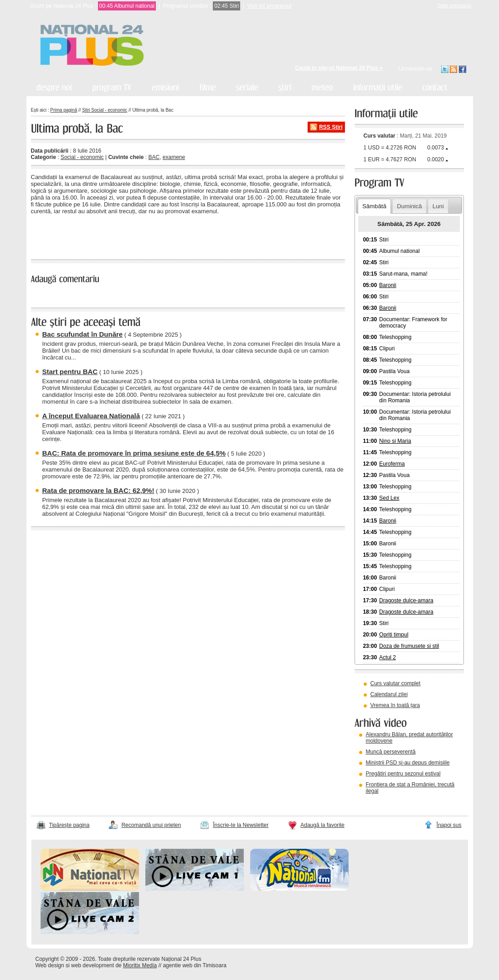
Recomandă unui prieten (151, 825)
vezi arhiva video (379, 802)
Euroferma (392, 464)
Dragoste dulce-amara (406, 600)
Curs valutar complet (396, 683)
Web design (50, 965)
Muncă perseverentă (391, 752)
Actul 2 (388, 657)
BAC (154, 157)
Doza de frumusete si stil (409, 646)
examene (174, 157)
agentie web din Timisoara (194, 965)
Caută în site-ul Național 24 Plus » (339, 68)
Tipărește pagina (69, 825)
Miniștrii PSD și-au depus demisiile (408, 763)
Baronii (388, 285)
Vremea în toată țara (395, 705)
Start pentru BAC (70, 372)
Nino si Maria (395, 441)
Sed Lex (389, 498)
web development (93, 965)
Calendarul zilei (389, 694)
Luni (438, 206)
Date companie (455, 5)
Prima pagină (64, 110)
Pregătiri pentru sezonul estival (403, 774)
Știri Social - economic (105, 110)
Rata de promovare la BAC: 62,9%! (98, 490)
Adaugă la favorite (322, 825)
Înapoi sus (449, 825)
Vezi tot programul (269, 6)
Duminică (409, 206)
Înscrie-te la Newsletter (241, 825)
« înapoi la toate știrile (62, 236)
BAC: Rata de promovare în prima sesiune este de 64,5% (134, 453)
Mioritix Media (140, 965)
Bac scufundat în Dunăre (83, 334)
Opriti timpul (394, 635)
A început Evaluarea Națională (91, 416)
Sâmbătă (374, 206)
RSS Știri (331, 127)
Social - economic (82, 157)
